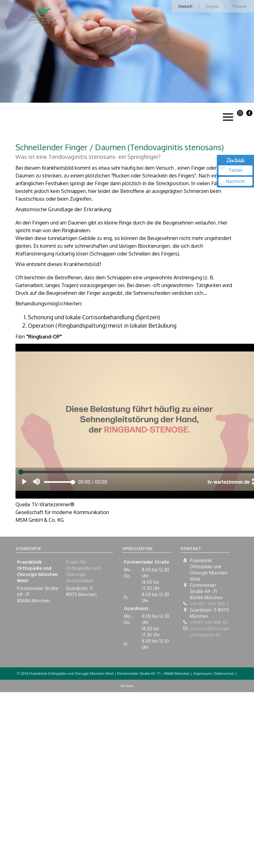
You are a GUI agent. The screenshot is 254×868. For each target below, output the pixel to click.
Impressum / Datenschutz (214, 673)
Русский (239, 6)
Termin (236, 170)
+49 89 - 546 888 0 (209, 604)
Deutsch (185, 6)
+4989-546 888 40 (209, 622)
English (212, 6)
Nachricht (236, 181)
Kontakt (127, 686)
